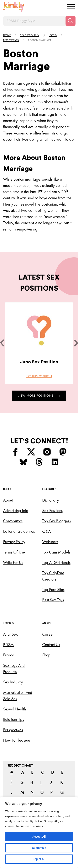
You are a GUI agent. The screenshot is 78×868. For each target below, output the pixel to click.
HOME (7, 35)
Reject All (39, 859)
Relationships (14, 719)
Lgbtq (53, 35)
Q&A (46, 531)
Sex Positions (52, 510)
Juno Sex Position (39, 362)
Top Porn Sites (53, 589)
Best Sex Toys (53, 600)
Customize (39, 848)
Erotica (9, 655)
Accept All (39, 837)
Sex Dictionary (30, 35)
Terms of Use (14, 552)
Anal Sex (10, 634)
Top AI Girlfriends (56, 562)
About (8, 500)
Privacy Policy (14, 542)
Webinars (50, 542)
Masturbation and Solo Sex (18, 695)
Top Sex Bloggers (56, 521)
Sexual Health (14, 709)
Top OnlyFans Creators (53, 576)
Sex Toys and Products (14, 668)
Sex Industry (13, 682)
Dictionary (51, 500)
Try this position (39, 376)
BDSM (8, 645)
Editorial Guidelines (19, 531)
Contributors (13, 521)
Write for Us (13, 562)
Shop (46, 655)
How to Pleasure (17, 740)
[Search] (71, 21)
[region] (39, 832)
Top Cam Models (56, 552)
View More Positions (39, 396)
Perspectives (11, 40)
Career (48, 634)
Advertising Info (16, 510)
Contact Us (51, 645)
